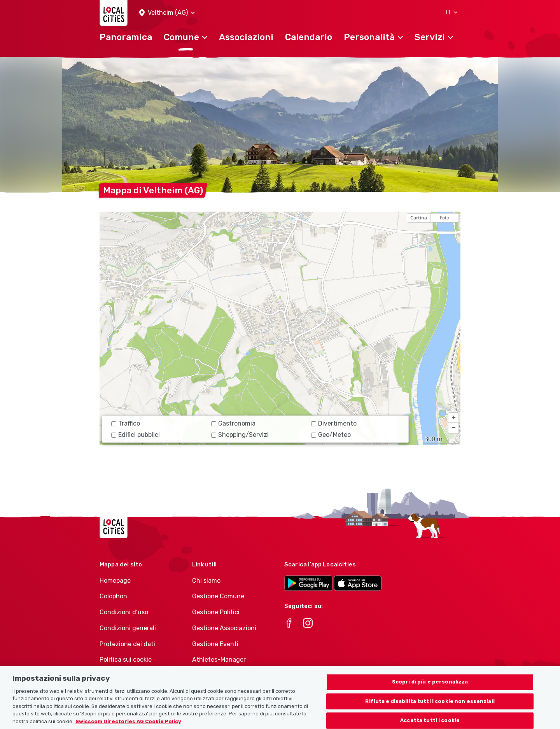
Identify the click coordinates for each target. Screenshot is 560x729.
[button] (167, 13)
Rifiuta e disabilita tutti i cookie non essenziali (430, 710)
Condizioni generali (128, 628)
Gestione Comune (218, 596)
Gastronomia (233, 423)
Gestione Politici (216, 612)
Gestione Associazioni (224, 628)
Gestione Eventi (215, 644)
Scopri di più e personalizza (430, 691)
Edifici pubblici (136, 435)
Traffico (126, 423)
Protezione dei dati (127, 644)
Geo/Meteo (331, 435)
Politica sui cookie (126, 660)
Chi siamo (206, 581)
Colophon (113, 596)
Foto (444, 218)
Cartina (419, 218)
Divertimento (334, 423)
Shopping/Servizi (240, 435)
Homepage (115, 581)
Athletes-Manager (219, 660)
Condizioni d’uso (124, 612)
